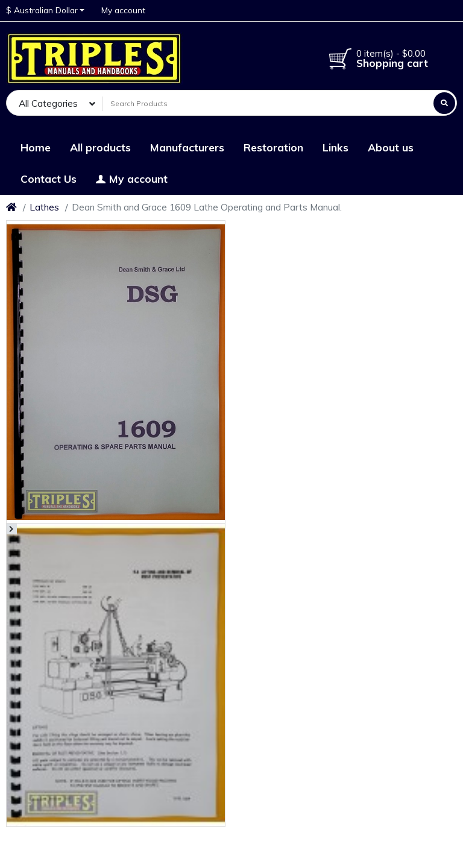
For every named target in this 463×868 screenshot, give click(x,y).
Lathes (44, 207)
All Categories (48, 103)
